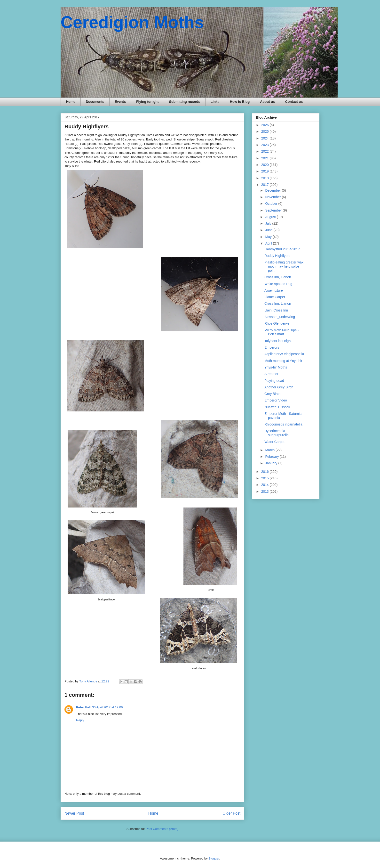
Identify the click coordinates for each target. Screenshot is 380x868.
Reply (80, 720)
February (272, 457)
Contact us (294, 102)
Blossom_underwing (280, 317)
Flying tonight (147, 102)
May (269, 237)
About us (267, 102)
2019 (265, 171)
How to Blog (240, 102)
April (269, 243)
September (274, 210)
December (273, 190)
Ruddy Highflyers (277, 256)
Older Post (231, 813)
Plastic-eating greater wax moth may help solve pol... (284, 266)
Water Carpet (274, 442)
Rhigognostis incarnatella (283, 424)
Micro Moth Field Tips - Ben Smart (282, 332)
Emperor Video (276, 400)
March (270, 450)
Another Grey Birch (279, 387)
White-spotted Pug (278, 284)
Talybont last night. (278, 341)
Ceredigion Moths (132, 22)
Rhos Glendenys (277, 323)
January (272, 463)
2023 (265, 145)
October (272, 204)
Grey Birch (272, 394)
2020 (265, 165)
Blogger (214, 858)
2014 (265, 485)
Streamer (271, 374)
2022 (265, 151)
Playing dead (274, 381)
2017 (265, 185)
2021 (265, 158)
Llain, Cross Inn (276, 310)
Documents (95, 102)
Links (215, 102)
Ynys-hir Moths (276, 367)
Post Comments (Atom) (162, 829)
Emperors (272, 347)
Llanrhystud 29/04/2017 (282, 249)
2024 (265, 138)
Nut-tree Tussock (277, 407)
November (273, 197)
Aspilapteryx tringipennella (284, 354)
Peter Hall (83, 707)
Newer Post (74, 813)
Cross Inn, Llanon (278, 277)
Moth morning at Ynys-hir (283, 361)
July (269, 223)
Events (120, 102)
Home (71, 102)
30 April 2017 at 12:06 (107, 707)
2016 (265, 472)
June (269, 230)
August (271, 217)
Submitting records (185, 102)
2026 (265, 125)
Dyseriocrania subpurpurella (277, 433)
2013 (265, 491)
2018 (265, 178)
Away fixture (274, 290)
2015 (265, 478)
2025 (265, 131)
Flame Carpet (275, 297)
